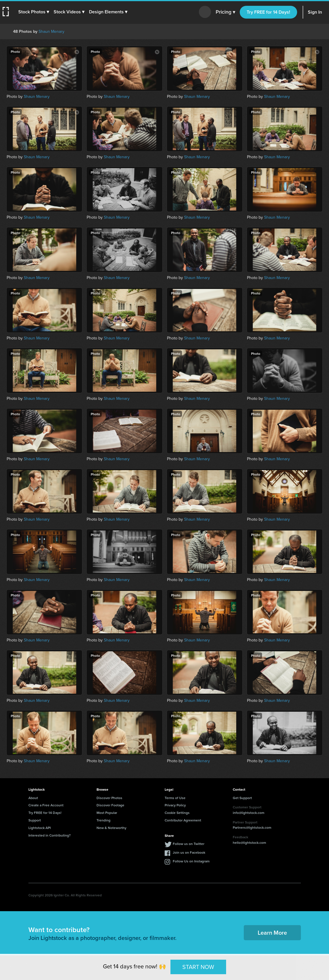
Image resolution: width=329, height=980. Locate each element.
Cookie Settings (177, 813)
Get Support (242, 798)
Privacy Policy (175, 805)
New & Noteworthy (111, 828)
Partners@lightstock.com (252, 827)
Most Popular (107, 813)
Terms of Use (175, 798)
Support (35, 820)
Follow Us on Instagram (191, 861)
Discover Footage (110, 805)
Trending (103, 820)
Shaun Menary (51, 32)
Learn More (272, 933)
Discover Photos (109, 798)
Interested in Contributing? (50, 835)
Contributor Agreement (183, 820)
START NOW (198, 967)
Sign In (315, 12)
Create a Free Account (46, 805)
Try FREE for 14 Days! (268, 12)
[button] (34, 12)
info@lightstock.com (249, 813)
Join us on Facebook (189, 852)
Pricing (225, 12)
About (33, 798)
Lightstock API (40, 828)
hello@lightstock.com (249, 843)
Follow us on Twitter (189, 844)
